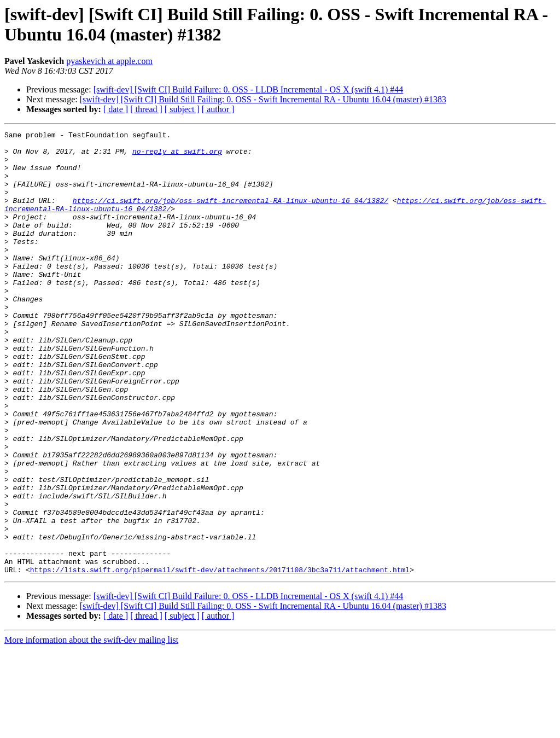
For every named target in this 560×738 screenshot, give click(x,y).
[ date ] (116, 109)
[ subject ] (182, 109)
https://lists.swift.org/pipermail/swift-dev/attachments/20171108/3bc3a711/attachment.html (220, 658)
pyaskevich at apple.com (109, 61)
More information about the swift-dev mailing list (91, 728)
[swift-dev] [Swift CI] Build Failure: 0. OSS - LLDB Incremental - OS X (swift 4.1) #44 (249, 89)
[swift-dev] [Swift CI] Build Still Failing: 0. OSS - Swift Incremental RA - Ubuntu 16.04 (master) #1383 (263, 99)
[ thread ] (146, 109)
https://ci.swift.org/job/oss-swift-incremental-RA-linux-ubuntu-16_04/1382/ (231, 215)
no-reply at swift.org (177, 156)
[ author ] (218, 109)
